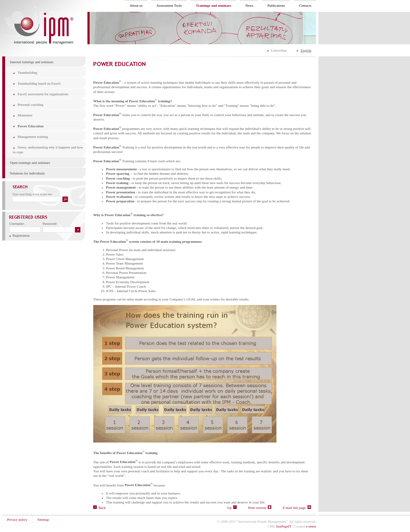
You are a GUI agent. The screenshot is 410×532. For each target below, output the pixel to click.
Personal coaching (30, 105)
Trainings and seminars (214, 5)
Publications (276, 5)
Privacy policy (17, 519)
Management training (33, 137)
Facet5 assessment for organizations (43, 94)
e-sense (311, 526)
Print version (260, 508)
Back (99, 508)
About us (136, 5)
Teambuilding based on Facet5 (39, 83)
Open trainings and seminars (30, 163)
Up (232, 508)
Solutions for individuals (27, 173)
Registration (19, 235)
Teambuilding (27, 72)
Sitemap (43, 519)
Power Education (31, 126)
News (249, 5)
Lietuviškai (279, 50)
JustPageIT (284, 526)
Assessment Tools (169, 5)
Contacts (305, 5)
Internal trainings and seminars (32, 62)
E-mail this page (297, 508)
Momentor (25, 115)
